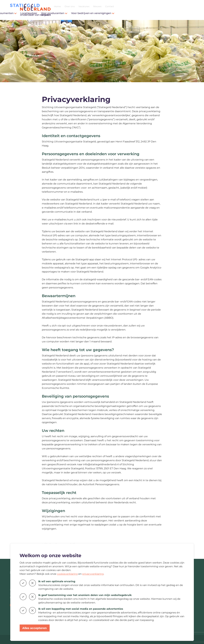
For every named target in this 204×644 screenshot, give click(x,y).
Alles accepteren (34, 628)
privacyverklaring (93, 574)
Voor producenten (134, 13)
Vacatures (164, 6)
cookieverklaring (67, 574)
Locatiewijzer (109, 13)
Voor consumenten (83, 13)
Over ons (150, 6)
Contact (190, 6)
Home (138, 6)
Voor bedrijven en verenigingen (173, 13)
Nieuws (177, 6)
